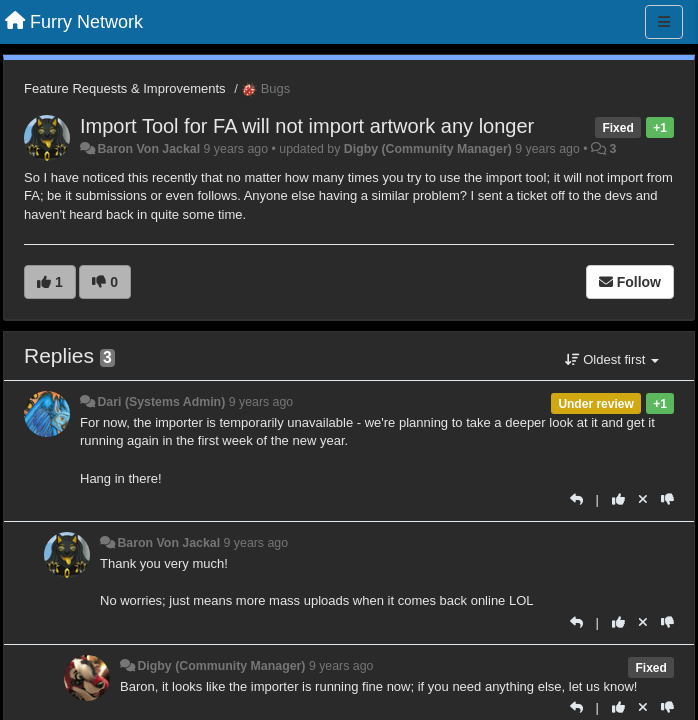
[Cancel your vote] (643, 499)
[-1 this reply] (667, 499)
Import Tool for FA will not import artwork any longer (307, 126)
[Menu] (664, 22)
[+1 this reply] (618, 499)
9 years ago (261, 402)
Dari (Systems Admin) (161, 402)
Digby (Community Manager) (428, 149)
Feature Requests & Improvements (125, 88)
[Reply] (576, 499)
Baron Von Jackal (148, 149)
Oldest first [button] (612, 359)
